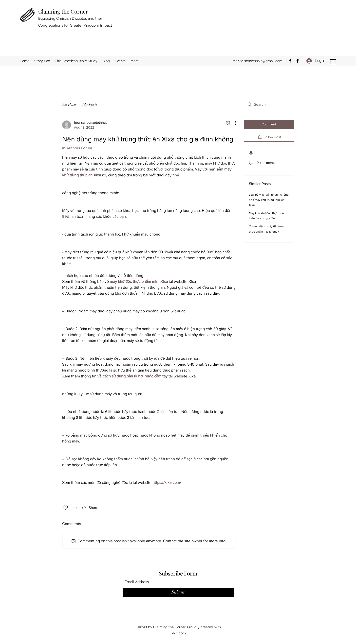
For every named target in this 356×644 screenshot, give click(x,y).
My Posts (90, 104)
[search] (269, 104)
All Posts (69, 104)
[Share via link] (90, 508)
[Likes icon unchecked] (65, 508)
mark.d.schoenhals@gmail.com (257, 61)
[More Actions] (233, 123)
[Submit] (178, 592)
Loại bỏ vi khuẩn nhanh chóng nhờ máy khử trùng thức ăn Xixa (269, 200)
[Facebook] (290, 61)
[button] (333, 61)
